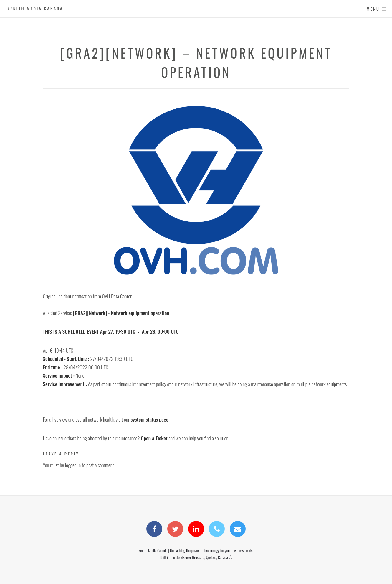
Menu (373, 9)
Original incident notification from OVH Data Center (87, 296)
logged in (73, 465)
